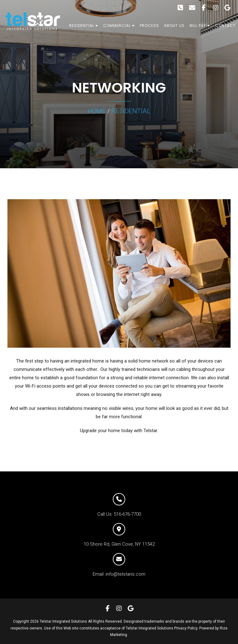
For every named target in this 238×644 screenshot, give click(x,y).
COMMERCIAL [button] (119, 26)
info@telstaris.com (126, 574)
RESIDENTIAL (131, 111)
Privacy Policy (186, 628)
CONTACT (225, 26)
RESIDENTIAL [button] (84, 26)
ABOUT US (174, 26)
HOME (97, 111)
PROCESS (149, 26)
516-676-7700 (127, 514)
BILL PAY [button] (200, 26)
